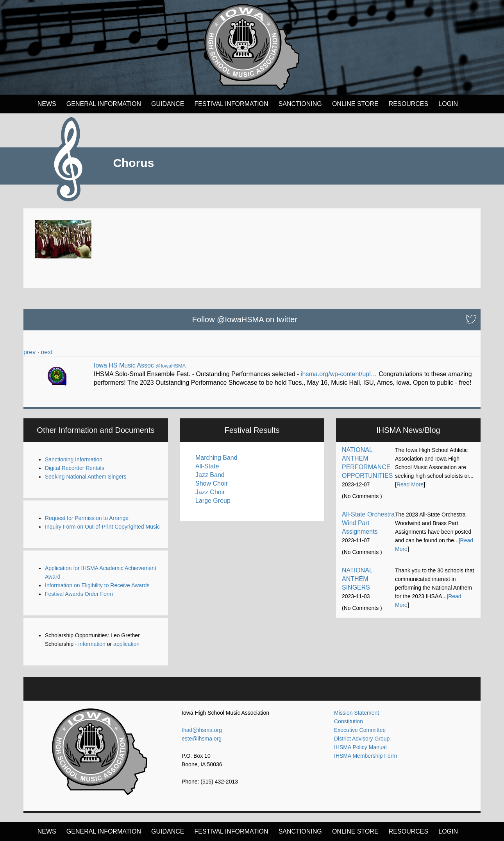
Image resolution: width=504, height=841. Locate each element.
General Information (104, 104)
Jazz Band (210, 475)
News (47, 104)
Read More (410, 484)
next (46, 352)
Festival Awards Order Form (79, 594)
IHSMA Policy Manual (360, 747)
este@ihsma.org (202, 739)
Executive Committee (360, 730)
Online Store (355, 104)
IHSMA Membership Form (365, 756)
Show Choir (212, 483)
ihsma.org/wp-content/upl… (339, 374)
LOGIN (448, 104)
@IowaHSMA (171, 366)
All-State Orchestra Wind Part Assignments (368, 523)
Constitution (349, 721)
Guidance (168, 104)
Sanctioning (300, 104)
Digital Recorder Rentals (75, 468)
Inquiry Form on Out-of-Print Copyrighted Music (102, 527)
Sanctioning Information (74, 459)
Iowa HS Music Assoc (124, 365)
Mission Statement (357, 713)
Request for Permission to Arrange (87, 518)
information (92, 644)
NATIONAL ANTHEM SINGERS (357, 579)
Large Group (213, 501)
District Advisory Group (362, 739)
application (126, 644)
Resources (408, 104)
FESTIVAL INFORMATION (231, 104)
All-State (207, 466)
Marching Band (216, 458)
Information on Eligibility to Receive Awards (97, 585)
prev (29, 352)
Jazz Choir (210, 492)
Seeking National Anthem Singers (86, 477)
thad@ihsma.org (202, 730)
